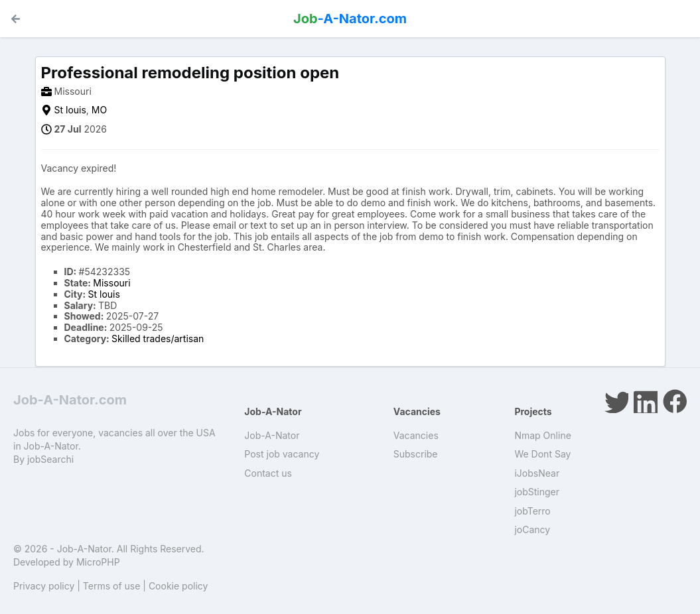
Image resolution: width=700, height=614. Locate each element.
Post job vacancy (282, 454)
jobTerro (532, 511)
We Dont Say (542, 454)
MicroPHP (98, 562)
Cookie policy (178, 586)
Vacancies (416, 435)
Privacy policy (44, 586)
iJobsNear (537, 473)
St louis (70, 110)
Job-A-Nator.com (70, 400)
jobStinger (537, 492)
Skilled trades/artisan (158, 338)
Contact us (268, 473)
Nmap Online (542, 435)
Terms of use (112, 586)
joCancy (532, 529)
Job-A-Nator (272, 435)
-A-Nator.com (350, 19)
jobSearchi (50, 459)
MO (99, 110)
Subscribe (416, 454)
